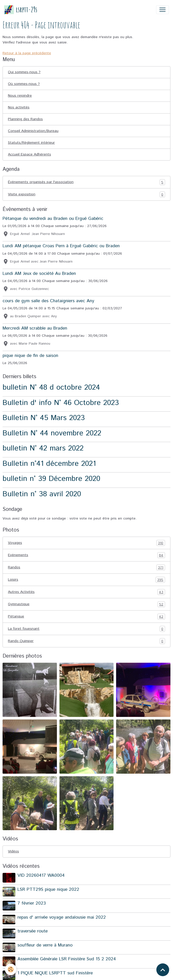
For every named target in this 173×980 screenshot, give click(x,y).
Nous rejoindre (20, 96)
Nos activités (19, 107)
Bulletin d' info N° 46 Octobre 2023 (61, 403)
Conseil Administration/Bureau (33, 131)
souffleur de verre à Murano (45, 945)
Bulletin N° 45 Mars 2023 (44, 418)
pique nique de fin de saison (30, 356)
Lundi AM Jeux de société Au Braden (39, 274)
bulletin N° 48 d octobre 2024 (51, 387)
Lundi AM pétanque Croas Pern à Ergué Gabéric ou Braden (61, 246)
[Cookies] (11, 969)
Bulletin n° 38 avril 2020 (42, 494)
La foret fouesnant (86, 629)
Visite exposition (86, 194)
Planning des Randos (25, 119)
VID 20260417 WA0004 (41, 875)
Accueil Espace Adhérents (29, 154)
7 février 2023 (32, 903)
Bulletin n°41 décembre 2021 (49, 464)
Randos (86, 567)
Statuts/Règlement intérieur (31, 143)
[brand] (21, 10)
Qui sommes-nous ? (24, 72)
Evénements (86, 555)
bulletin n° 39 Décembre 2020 (51, 479)
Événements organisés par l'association (86, 182)
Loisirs (86, 580)
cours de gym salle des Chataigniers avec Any (48, 301)
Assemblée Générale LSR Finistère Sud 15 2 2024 (67, 959)
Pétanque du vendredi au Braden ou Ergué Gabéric (53, 219)
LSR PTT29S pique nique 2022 (48, 889)
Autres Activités (86, 592)
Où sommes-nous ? (24, 84)
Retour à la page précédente (27, 53)
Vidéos (13, 851)
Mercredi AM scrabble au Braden (35, 328)
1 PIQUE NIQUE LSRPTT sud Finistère (55, 973)
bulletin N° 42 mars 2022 (43, 448)
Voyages (86, 543)
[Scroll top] (163, 970)
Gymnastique (86, 604)
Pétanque (86, 617)
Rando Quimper (86, 641)
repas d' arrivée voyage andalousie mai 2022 (62, 917)
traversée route (33, 931)
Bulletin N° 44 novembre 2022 (52, 433)
